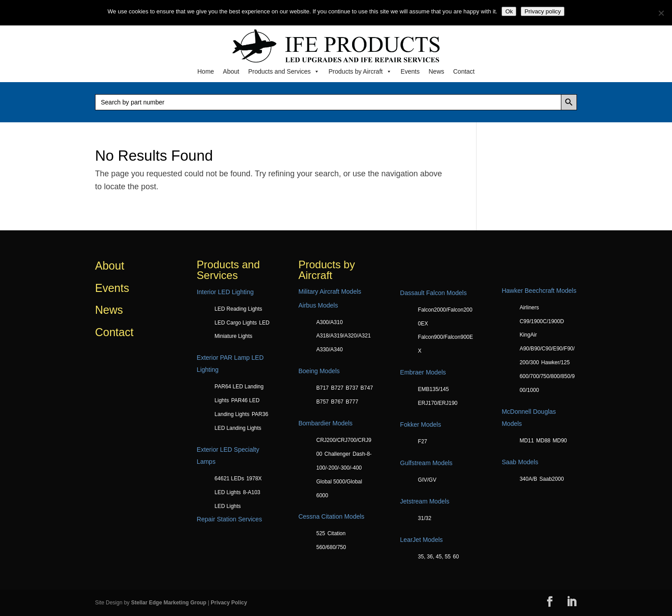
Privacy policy (542, 11)
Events (410, 71)
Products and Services (284, 71)
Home (205, 71)
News (436, 71)
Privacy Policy (229, 603)
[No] (661, 13)
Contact (464, 71)
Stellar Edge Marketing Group (169, 603)
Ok (509, 11)
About (231, 71)
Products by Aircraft (360, 71)
